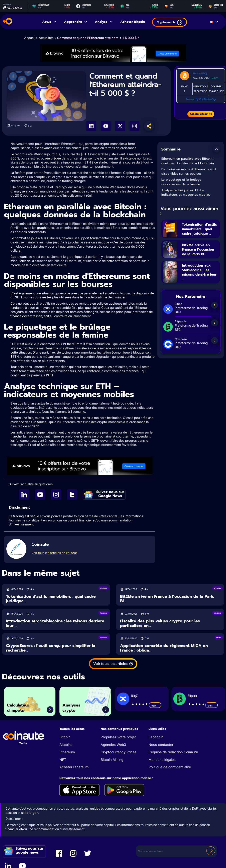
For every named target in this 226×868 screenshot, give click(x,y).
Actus (50, 22)
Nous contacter (161, 745)
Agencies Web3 (113, 745)
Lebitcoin (156, 737)
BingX (134, 696)
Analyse (104, 22)
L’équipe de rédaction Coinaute (173, 752)
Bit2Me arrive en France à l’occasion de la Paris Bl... (198, 256)
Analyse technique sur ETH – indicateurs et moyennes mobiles (186, 193)
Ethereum (67, 752)
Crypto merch (169, 22)
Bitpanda (193, 696)
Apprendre (76, 22)
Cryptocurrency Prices (119, 752)
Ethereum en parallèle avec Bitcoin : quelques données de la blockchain (188, 161)
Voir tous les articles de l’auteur (54, 553)
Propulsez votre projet (118, 737)
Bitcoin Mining (112, 760)
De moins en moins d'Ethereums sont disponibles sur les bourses (189, 172)
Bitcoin (65, 737)
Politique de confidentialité (170, 767)
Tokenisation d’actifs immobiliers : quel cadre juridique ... (199, 231)
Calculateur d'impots (21, 707)
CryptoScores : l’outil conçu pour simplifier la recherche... (51, 648)
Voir (155, 706)
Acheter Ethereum (74, 767)
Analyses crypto (74, 707)
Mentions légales (162, 760)
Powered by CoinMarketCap (201, 99)
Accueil (30, 38)
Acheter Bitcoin (133, 22)
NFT (63, 760)
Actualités (46, 38)
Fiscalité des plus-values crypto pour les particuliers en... (160, 623)
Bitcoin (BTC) (200, 74)
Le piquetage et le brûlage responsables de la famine (181, 182)
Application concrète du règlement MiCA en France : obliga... (164, 648)
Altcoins (66, 745)
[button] (217, 149)
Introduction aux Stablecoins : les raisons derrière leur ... (198, 281)
